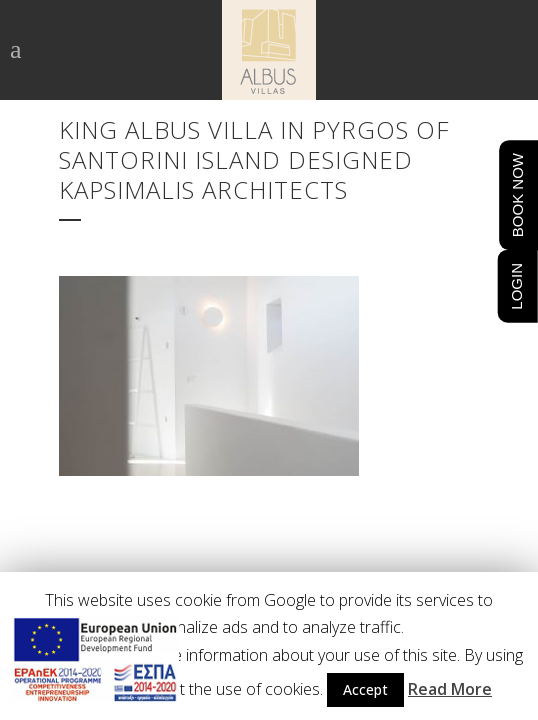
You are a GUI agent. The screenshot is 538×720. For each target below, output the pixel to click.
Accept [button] (365, 689)
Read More (450, 689)
